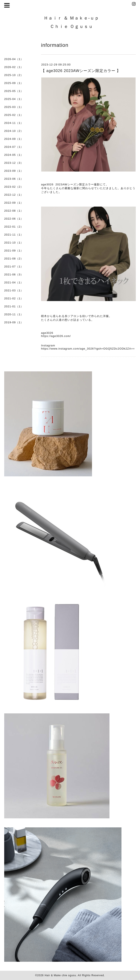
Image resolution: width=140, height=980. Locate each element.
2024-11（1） (14, 123)
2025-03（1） (14, 107)
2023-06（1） (14, 179)
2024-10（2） (14, 131)
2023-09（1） (14, 171)
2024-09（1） (14, 139)
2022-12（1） (14, 195)
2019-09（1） (14, 322)
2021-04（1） (14, 282)
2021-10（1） (14, 243)
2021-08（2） (14, 259)
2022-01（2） (14, 227)
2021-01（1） (14, 306)
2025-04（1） (14, 99)
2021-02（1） (14, 298)
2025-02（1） (14, 115)
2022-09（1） (14, 203)
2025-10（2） (14, 75)
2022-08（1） (14, 211)
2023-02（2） (14, 187)
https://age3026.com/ (56, 336)
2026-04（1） (14, 59)
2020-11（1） (14, 314)
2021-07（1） (14, 267)
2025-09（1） (14, 83)
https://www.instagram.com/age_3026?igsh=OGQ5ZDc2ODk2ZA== (88, 349)
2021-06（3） (14, 274)
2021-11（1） (14, 235)
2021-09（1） (14, 251)
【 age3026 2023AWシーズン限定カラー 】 (81, 71)
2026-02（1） (14, 67)
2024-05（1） (14, 155)
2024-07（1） (14, 147)
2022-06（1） (14, 219)
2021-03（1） (14, 290)
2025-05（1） (14, 91)
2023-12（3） (14, 163)
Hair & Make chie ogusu (60, 975)
